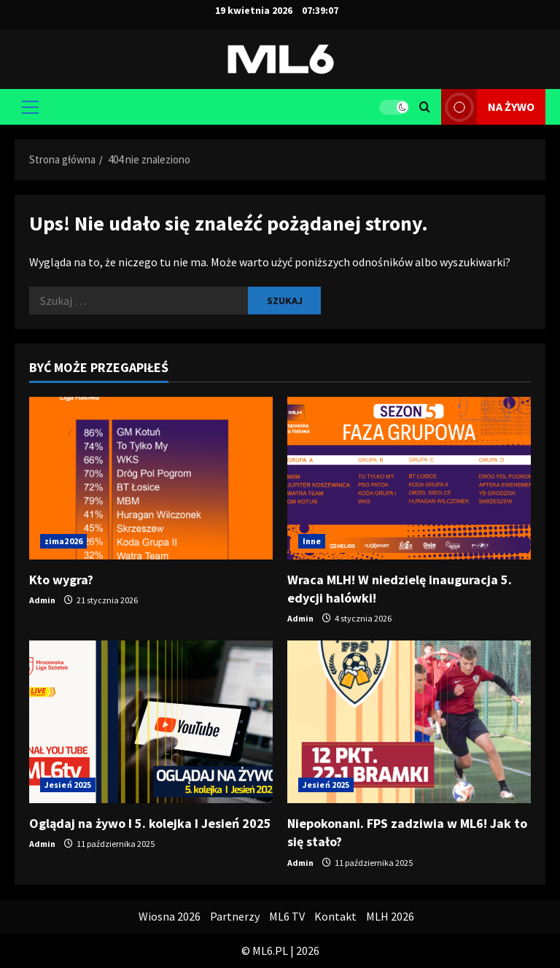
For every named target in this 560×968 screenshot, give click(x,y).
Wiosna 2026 (170, 916)
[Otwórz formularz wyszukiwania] (425, 107)
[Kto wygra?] (151, 478)
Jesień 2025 (68, 785)
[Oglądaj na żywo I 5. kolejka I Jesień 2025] (151, 722)
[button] (30, 107)
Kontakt (335, 916)
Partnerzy (235, 916)
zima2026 (63, 541)
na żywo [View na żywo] (488, 107)
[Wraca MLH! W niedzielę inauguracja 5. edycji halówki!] (409, 478)
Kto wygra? (61, 580)
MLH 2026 (390, 916)
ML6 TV (287, 916)
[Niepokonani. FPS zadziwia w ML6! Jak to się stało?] (409, 722)
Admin (42, 600)
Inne (312, 541)
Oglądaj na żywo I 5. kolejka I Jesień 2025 (150, 823)
